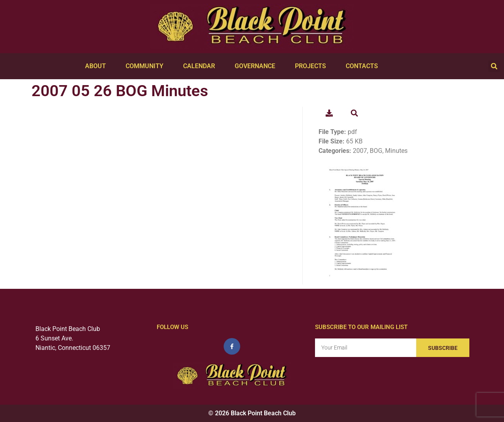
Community (146, 66)
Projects (312, 66)
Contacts (364, 66)
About (97, 66)
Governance (257, 66)
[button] (494, 66)
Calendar (201, 66)
